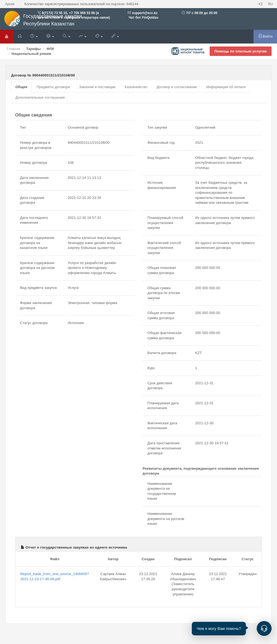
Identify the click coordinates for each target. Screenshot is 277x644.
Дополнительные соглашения (40, 97)
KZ (261, 4)
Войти (265, 36)
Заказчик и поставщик (97, 87)
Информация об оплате (226, 87)
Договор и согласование (177, 87)
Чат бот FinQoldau (143, 18)
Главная (14, 49)
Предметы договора (53, 87)
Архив (10, 4)
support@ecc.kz (145, 13)
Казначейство (136, 87)
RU (271, 4)
